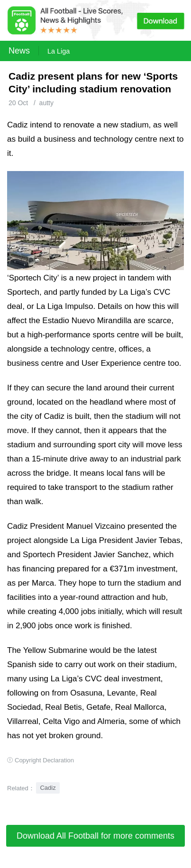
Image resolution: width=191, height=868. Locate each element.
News (19, 51)
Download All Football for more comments (95, 836)
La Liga (59, 51)
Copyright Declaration (44, 760)
